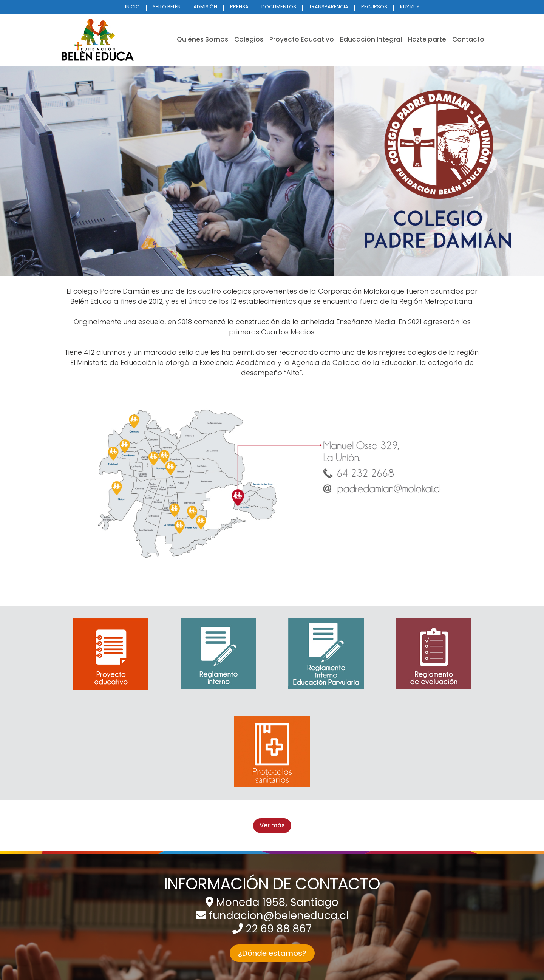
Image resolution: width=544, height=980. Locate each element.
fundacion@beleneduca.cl (279, 916)
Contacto (468, 39)
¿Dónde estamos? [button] (272, 953)
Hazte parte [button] (427, 39)
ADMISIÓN (205, 7)
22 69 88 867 (279, 929)
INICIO (132, 7)
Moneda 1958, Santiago (277, 902)
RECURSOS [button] (374, 7)
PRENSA (239, 7)
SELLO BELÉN (167, 7)
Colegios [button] (249, 39)
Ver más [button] (272, 825)
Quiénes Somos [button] (202, 39)
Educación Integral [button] (371, 39)
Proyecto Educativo (302, 39)
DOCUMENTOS (279, 7)
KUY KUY (410, 7)
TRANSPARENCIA (329, 7)
